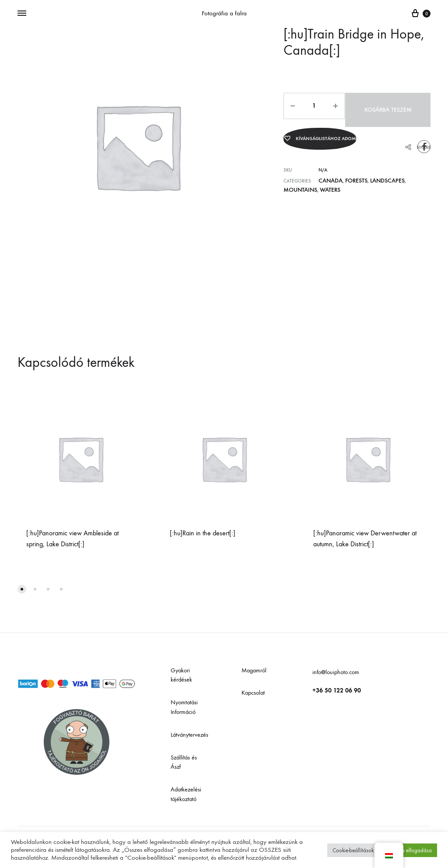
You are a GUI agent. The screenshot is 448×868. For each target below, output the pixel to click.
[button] (22, 589)
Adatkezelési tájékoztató (186, 794)
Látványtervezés (189, 735)
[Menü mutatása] (22, 14)
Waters (292, 180)
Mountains (405, 173)
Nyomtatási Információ (184, 707)
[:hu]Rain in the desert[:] (203, 533)
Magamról (254, 670)
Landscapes (375, 173)
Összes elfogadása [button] (410, 850)
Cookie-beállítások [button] (353, 850)
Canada (328, 173)
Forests (349, 173)
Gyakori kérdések (181, 675)
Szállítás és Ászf (184, 762)
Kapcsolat (253, 693)
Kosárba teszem (386, 106)
